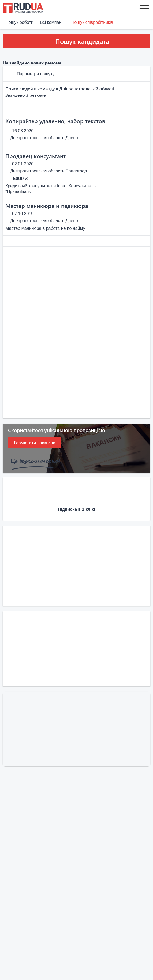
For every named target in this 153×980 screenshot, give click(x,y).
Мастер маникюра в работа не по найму (45, 228)
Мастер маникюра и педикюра (47, 206)
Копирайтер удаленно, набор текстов (55, 121)
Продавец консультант (36, 156)
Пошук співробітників (92, 22)
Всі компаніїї (52, 22)
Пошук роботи (19, 22)
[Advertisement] (76, 289)
